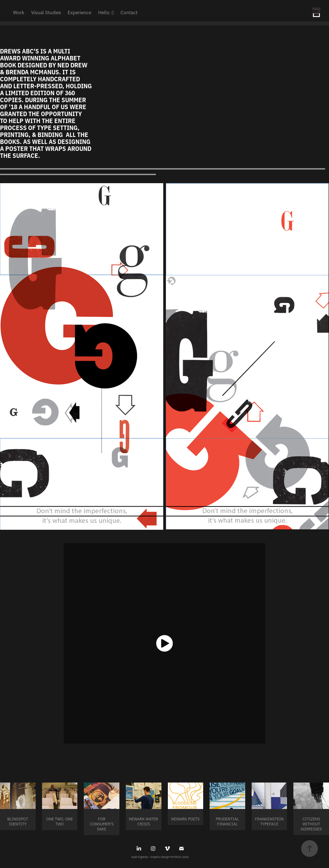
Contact (129, 12)
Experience (79, 12)
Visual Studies (46, 12)
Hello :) (106, 12)
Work (19, 12)
